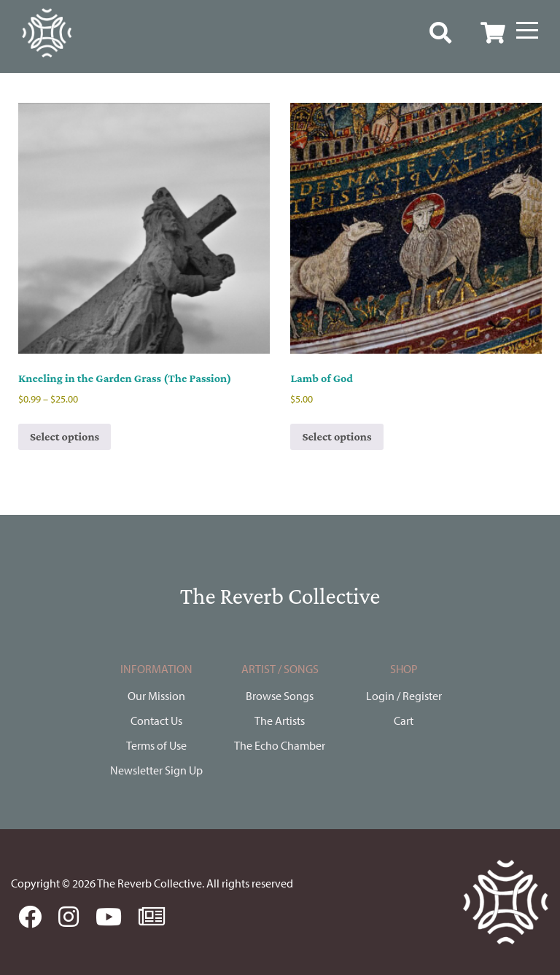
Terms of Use (156, 745)
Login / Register (404, 696)
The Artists (280, 720)
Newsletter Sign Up (156, 770)
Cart (404, 720)
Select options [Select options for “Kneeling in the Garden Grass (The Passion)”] (65, 436)
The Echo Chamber (280, 745)
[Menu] (527, 31)
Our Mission (156, 696)
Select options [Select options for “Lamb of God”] (337, 436)
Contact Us (156, 720)
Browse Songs (280, 696)
